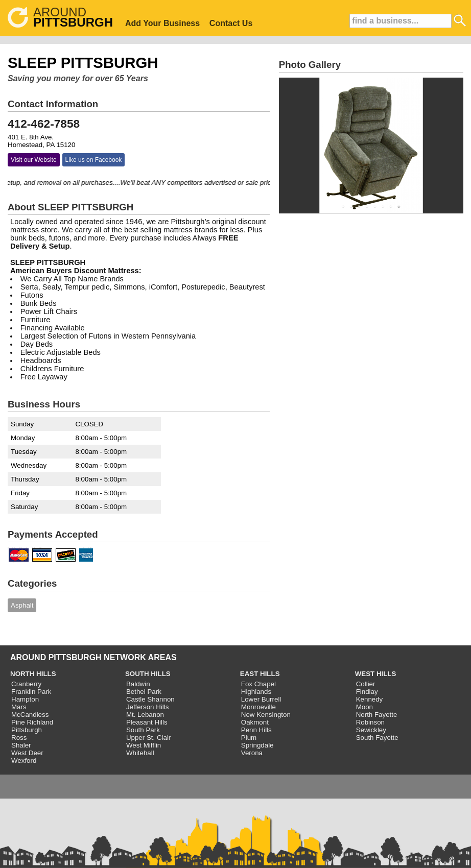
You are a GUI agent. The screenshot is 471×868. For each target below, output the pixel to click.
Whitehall (140, 753)
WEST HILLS (376, 674)
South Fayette (377, 738)
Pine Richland (32, 722)
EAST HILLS (260, 674)
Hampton (25, 699)
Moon (364, 707)
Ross (19, 738)
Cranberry (26, 684)
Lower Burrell (261, 699)
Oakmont (255, 722)
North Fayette (377, 715)
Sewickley (371, 730)
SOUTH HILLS (148, 674)
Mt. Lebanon (145, 715)
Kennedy (370, 699)
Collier (366, 684)
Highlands (256, 692)
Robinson (370, 722)
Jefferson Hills (147, 707)
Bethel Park (144, 692)
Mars (19, 707)
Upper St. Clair (148, 738)
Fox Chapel (258, 684)
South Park (143, 730)
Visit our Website (34, 160)
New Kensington (266, 715)
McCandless (30, 715)
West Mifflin (144, 745)
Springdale (257, 745)
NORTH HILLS (33, 674)
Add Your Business (162, 23)
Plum (249, 738)
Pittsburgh (27, 730)
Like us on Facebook (94, 160)
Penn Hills (256, 730)
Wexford (24, 761)
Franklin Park (31, 692)
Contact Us (231, 23)
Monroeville (258, 707)
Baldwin (138, 684)
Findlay (367, 692)
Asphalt (22, 605)
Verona (252, 753)
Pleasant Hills (147, 722)
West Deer (27, 753)
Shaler (21, 745)
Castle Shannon (150, 699)
